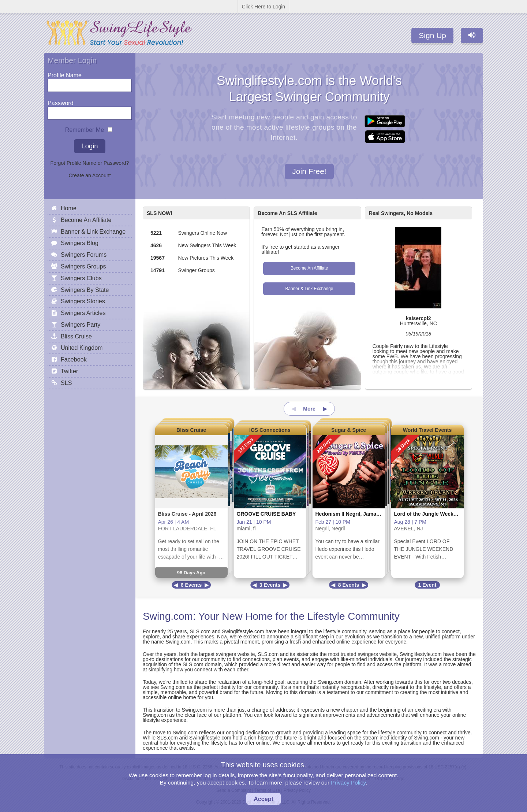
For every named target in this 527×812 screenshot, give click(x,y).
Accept (263, 799)
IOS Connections (270, 430)
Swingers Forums (84, 255)
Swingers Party (81, 325)
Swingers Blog (80, 243)
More (309, 409)
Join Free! (309, 172)
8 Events (349, 585)
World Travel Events (427, 430)
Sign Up (432, 35)
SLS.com (200, 631)
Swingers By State (85, 290)
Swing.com (168, 616)
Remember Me (85, 128)
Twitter (69, 371)
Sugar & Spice (349, 430)
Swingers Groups (83, 266)
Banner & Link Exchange (309, 289)
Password (61, 101)
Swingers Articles (83, 313)
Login (89, 146)
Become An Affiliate (309, 268)
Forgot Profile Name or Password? (90, 163)
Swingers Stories (83, 301)
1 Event (427, 585)
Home (69, 208)
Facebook (74, 359)
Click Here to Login (263, 7)
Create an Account (89, 175)
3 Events (270, 585)
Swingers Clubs (81, 278)
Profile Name (65, 73)
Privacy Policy (348, 783)
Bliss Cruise (191, 430)
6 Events (191, 585)
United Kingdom (82, 348)
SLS (66, 383)
